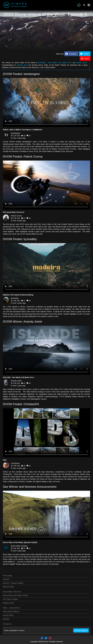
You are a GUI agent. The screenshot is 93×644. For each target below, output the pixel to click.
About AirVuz (15, 608)
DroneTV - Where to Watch (13, 583)
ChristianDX (15, 463)
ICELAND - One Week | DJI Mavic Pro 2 (55, 63)
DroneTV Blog (8, 587)
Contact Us (7, 624)
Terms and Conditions (11, 612)
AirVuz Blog (7, 576)
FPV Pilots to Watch (10, 599)
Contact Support (81, 630)
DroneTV (6, 579)
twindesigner (16, 133)
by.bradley (15, 298)
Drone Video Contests (19, 546)
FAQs (5, 608)
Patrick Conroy (16, 216)
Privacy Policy (8, 615)
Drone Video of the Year (12, 592)
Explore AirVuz (8, 603)
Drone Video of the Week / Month (15, 595)
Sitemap (6, 619)
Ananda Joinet (81, 63)
